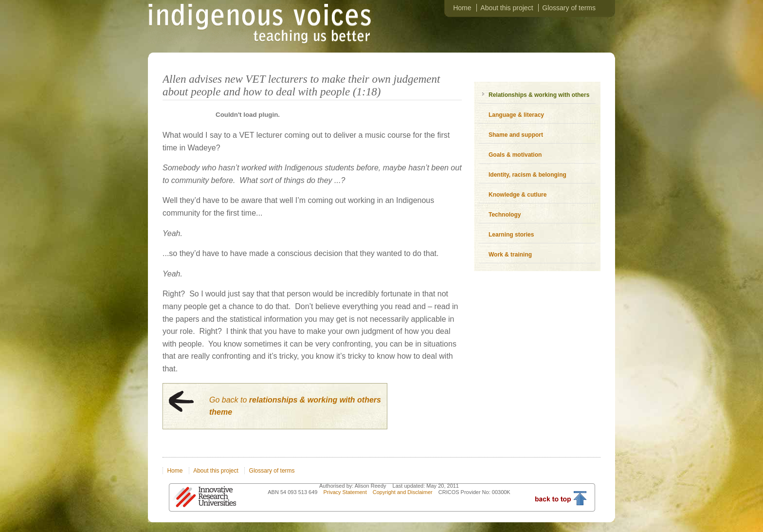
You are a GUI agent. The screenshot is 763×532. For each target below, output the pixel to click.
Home (462, 8)
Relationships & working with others (539, 95)
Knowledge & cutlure (518, 195)
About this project (507, 8)
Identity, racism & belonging (527, 175)
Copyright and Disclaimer (403, 492)
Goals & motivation (515, 155)
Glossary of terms (569, 8)
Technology (505, 215)
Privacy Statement (345, 492)
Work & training (510, 255)
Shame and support (516, 135)
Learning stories (511, 235)
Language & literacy (516, 115)
